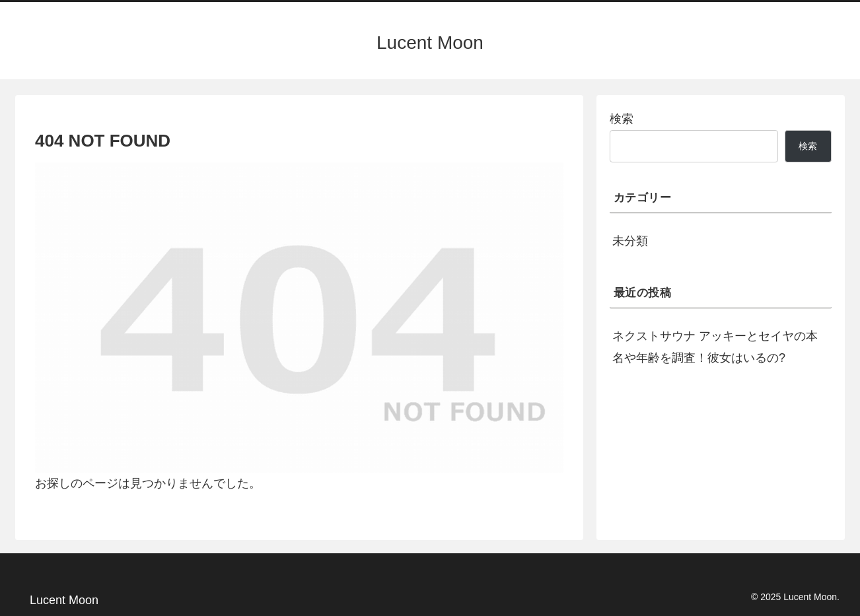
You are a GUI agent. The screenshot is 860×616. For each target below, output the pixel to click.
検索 (622, 119)
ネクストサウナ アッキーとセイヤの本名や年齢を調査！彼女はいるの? (715, 347)
